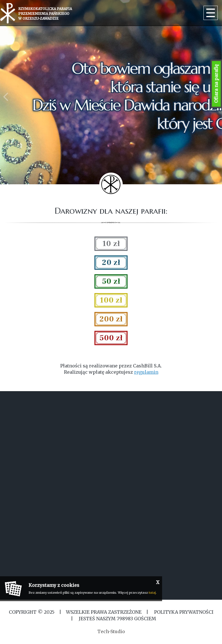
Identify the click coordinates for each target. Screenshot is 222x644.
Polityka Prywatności (183, 612)
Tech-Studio (111, 631)
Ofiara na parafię (216, 84)
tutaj (152, 593)
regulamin (146, 372)
